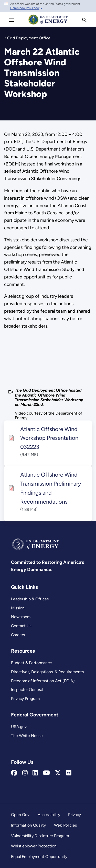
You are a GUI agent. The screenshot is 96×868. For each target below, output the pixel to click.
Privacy (74, 815)
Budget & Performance (31, 663)
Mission (18, 608)
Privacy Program (25, 699)
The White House (27, 736)
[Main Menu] (12, 20)
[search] (84, 20)
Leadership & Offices (30, 599)
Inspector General (27, 690)
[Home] (48, 24)
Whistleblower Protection (34, 846)
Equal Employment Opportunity (39, 857)
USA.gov (19, 727)
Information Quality (28, 825)
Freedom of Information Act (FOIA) (43, 681)
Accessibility (49, 815)
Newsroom (21, 617)
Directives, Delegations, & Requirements (47, 672)
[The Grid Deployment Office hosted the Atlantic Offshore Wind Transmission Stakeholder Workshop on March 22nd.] (48, 359)
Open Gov (20, 815)
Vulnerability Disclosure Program (40, 836)
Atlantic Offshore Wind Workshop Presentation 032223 (49, 438)
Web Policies (65, 825)
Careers (18, 635)
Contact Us (21, 626)
